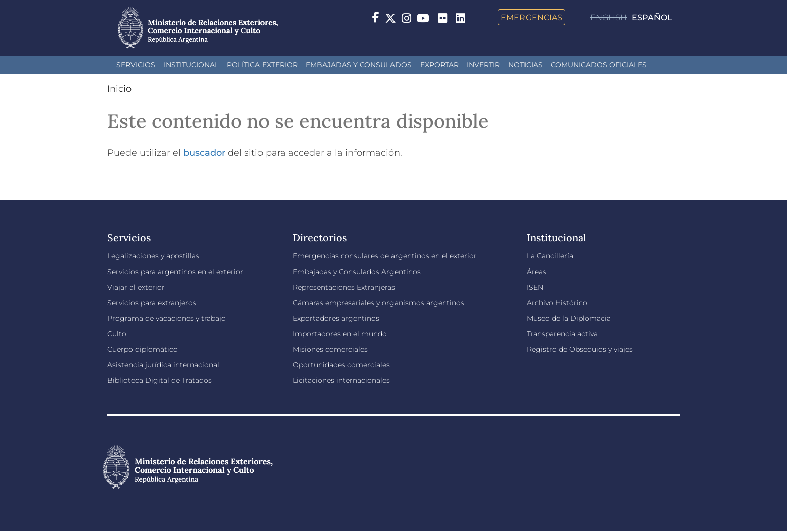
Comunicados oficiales (599, 65)
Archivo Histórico (557, 303)
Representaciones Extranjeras (344, 287)
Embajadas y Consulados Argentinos (357, 272)
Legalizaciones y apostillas (153, 256)
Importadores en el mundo (340, 334)
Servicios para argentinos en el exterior (175, 272)
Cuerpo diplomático (143, 349)
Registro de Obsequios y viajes (580, 349)
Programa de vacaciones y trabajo (167, 318)
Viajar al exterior (136, 287)
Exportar (439, 65)
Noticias (526, 65)
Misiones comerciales (330, 349)
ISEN (535, 287)
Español (652, 17)
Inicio (119, 89)
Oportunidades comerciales (341, 365)
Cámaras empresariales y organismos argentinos (378, 303)
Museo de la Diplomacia (569, 318)
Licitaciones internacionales (341, 380)
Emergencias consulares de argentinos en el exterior (385, 256)
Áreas (536, 272)
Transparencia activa (562, 334)
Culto (117, 334)
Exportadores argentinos (336, 318)
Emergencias (532, 17)
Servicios (136, 65)
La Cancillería (550, 256)
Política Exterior (262, 65)
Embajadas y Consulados (359, 65)
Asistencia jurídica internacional (163, 365)
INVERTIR (483, 65)
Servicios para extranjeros (152, 303)
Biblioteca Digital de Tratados (160, 380)
